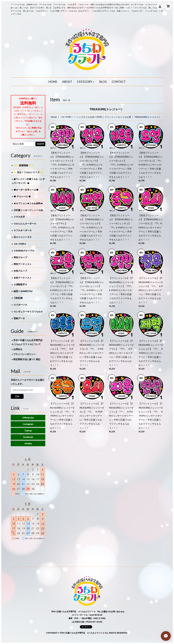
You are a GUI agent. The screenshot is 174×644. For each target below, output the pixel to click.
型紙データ (19, 318)
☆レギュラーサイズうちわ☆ (28, 312)
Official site (28, 418)
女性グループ (20, 271)
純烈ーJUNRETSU (23, 291)
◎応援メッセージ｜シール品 (28, 210)
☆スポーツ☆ (20, 305)
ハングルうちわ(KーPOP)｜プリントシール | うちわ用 (104, 117)
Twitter (28, 431)
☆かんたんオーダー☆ (25, 224)
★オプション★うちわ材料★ (28, 203)
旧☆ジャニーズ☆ (23, 237)
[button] (86, 82)
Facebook (28, 437)
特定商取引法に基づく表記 (27, 359)
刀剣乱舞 (18, 298)
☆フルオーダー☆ (23, 230)
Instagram (28, 424)
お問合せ (18, 349)
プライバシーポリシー (25, 354)
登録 (17, 396)
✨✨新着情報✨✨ (24, 165)
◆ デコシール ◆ (22, 197)
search (40, 144)
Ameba (28, 443)
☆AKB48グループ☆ (24, 251)
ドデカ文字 (19, 217)
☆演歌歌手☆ (20, 284)
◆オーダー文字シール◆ (26, 190)
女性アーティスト (23, 278)
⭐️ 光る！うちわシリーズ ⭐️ (28, 172)
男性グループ (20, 257)
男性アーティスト (23, 264)
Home (54, 117)
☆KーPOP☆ (67, 117)
